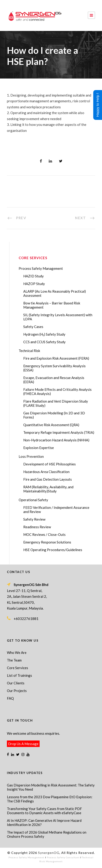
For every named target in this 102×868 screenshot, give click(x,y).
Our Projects (17, 691)
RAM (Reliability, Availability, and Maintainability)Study (48, 489)
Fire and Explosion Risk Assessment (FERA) (56, 358)
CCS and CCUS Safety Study (44, 342)
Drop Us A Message (23, 744)
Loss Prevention (31, 456)
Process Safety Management (41, 268)
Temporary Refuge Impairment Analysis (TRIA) (59, 432)
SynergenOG (49, 853)
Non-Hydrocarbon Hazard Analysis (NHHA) (56, 440)
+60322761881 (26, 619)
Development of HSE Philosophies (50, 464)
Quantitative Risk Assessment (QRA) (51, 425)
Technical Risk (29, 351)
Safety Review (34, 519)
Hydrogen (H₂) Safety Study (44, 334)
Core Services (17, 668)
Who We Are (17, 653)
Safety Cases (33, 327)
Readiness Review (37, 527)
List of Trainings (19, 675)
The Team (14, 660)
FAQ (10, 698)
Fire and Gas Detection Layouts (48, 479)
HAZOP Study (34, 284)
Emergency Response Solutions (47, 542)
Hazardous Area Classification (46, 472)
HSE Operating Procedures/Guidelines (53, 550)
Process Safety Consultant (63, 857)
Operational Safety (33, 500)
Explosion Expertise (39, 448)
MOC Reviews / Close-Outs (44, 534)
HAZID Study (34, 276)
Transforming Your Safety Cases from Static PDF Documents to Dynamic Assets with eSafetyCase (44, 811)
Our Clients (16, 683)
